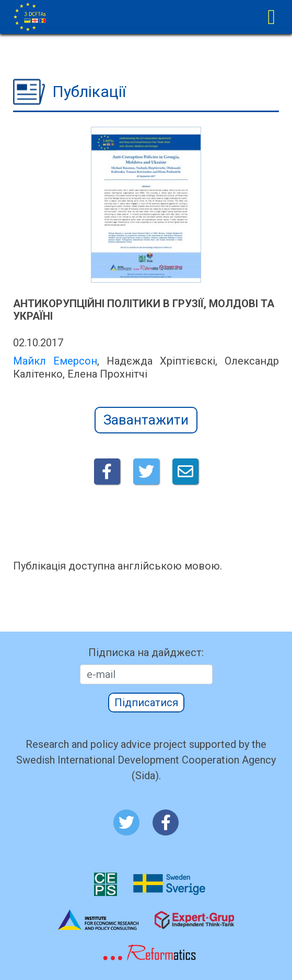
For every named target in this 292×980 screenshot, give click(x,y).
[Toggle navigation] (271, 17)
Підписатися (146, 703)
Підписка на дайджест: (146, 652)
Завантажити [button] (146, 420)
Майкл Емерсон (55, 361)
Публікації (89, 92)
